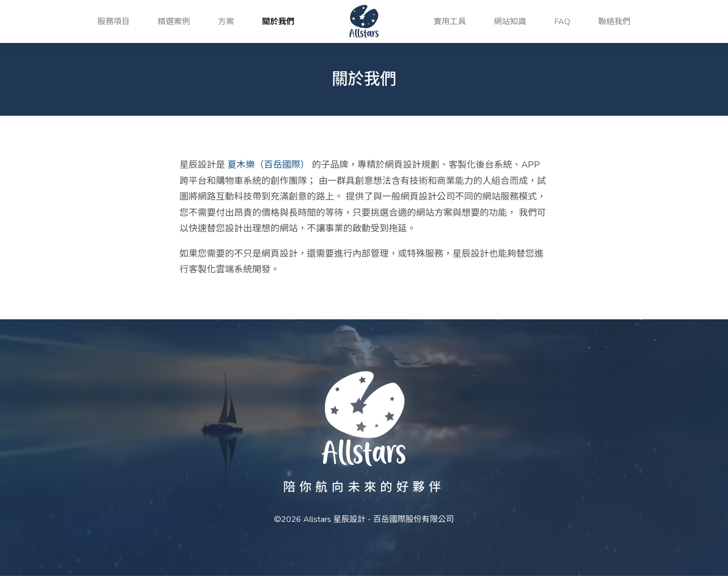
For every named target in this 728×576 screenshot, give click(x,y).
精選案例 (174, 22)
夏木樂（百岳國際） (268, 165)
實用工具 (450, 22)
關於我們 (278, 22)
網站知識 (510, 22)
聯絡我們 (614, 22)
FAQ (562, 22)
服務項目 (114, 22)
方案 (226, 22)
